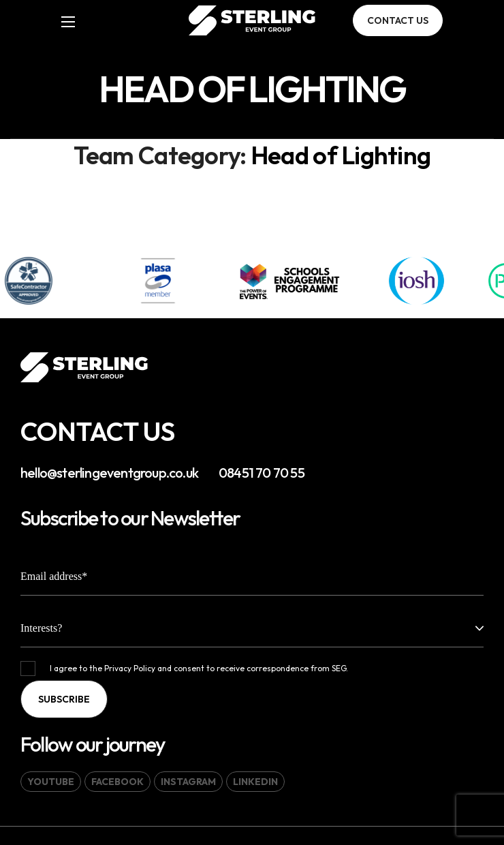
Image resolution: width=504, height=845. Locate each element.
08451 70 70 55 (262, 473)
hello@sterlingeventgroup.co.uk (109, 473)
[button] (398, 20)
